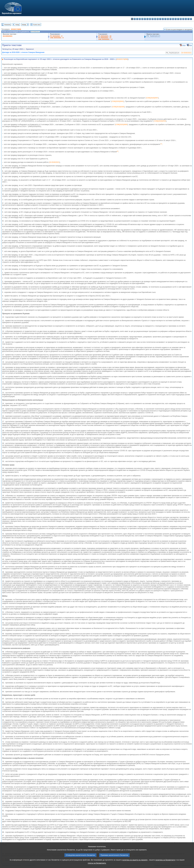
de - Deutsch (142, 19)
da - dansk (140, 19)
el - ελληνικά (147, 19)
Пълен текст (37, 25)
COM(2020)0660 (121, 125)
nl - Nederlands (173, 19)
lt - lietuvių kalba (165, 19)
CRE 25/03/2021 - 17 (105, 39)
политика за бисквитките (165, 866)
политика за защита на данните (135, 866)
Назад (17, 25)
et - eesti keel (145, 19)
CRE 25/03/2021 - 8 (57, 38)
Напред (24, 25)
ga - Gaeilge (155, 19)
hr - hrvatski (158, 19)
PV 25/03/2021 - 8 (56, 36)
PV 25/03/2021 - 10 (105, 36)
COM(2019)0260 (118, 107)
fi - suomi (188, 19)
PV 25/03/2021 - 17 (105, 38)
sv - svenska (191, 19)
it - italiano (160, 19)
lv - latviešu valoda (163, 19)
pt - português (178, 19)
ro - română (181, 19)
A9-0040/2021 (8, 36)
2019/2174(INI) (16, 29)
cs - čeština (137, 19)
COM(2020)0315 (160, 121)
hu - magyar (168, 19)
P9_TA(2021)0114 (153, 36)
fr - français (153, 19)
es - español (135, 19)
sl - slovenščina (186, 19)
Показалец (7, 25)
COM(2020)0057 (152, 98)
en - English (150, 19)
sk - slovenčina (183, 19)
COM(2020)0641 (118, 101)
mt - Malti (170, 19)
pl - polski (176, 19)
